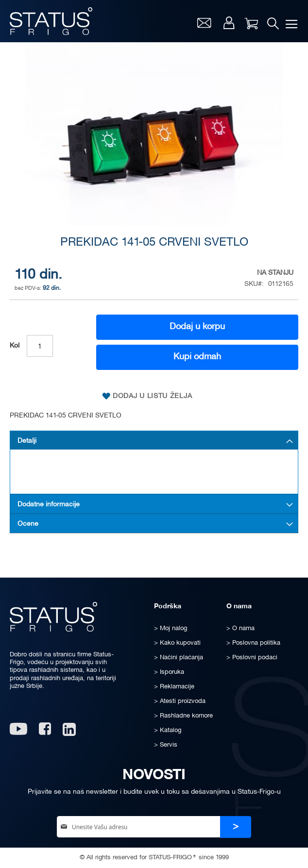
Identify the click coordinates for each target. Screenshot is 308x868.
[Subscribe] (236, 827)
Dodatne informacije (49, 505)
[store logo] (51, 21)
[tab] (154, 440)
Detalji (27, 441)
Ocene (28, 524)
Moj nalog (229, 23)
